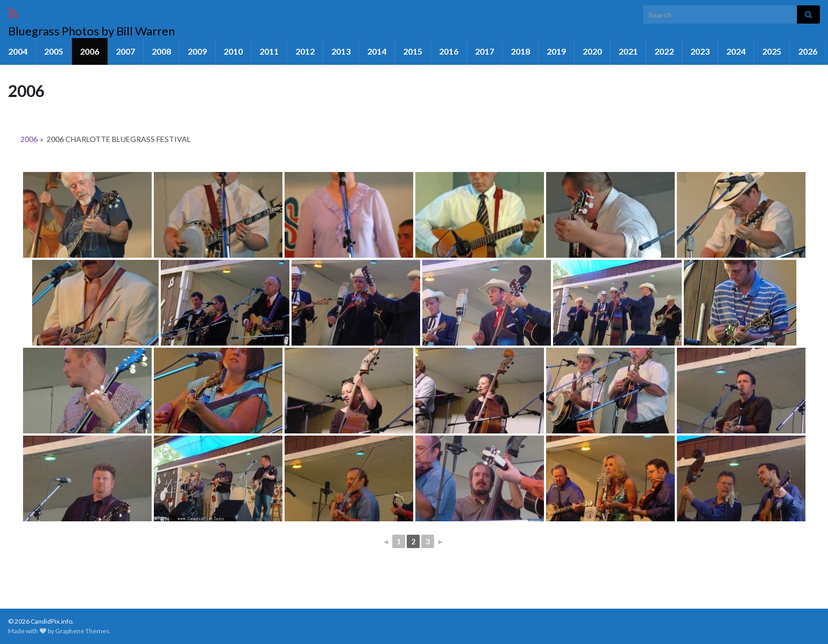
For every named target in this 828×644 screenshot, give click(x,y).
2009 (197, 51)
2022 (664, 51)
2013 (341, 51)
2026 (808, 51)
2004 (18, 51)
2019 (556, 51)
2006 (89, 51)
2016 (449, 51)
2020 (592, 51)
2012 (305, 51)
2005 (54, 51)
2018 (520, 51)
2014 (377, 51)
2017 (484, 51)
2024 (736, 51)
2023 (700, 51)
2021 (628, 51)
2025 (772, 51)
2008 (161, 51)
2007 (125, 51)
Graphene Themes (82, 631)
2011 (269, 51)
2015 (413, 51)
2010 (233, 51)
